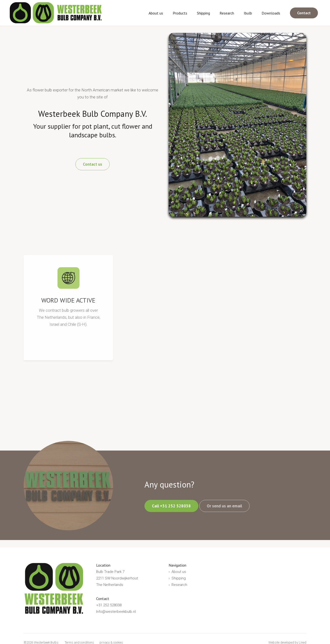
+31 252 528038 (109, 605)
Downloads (271, 13)
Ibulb (248, 13)
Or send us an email (224, 506)
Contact (304, 13)
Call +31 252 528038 (171, 506)
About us (156, 13)
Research (227, 13)
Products (180, 13)
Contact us (93, 164)
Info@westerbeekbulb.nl (116, 612)
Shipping (203, 13)
